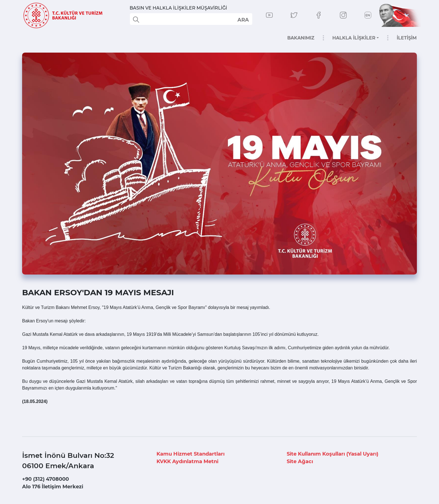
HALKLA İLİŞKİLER (354, 38)
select (243, 20)
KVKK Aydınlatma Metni (187, 461)
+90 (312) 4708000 (45, 479)
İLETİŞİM (407, 38)
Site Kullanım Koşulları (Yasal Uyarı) (332, 454)
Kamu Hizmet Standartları (191, 454)
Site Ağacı (300, 461)
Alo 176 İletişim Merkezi (53, 487)
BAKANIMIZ (301, 38)
